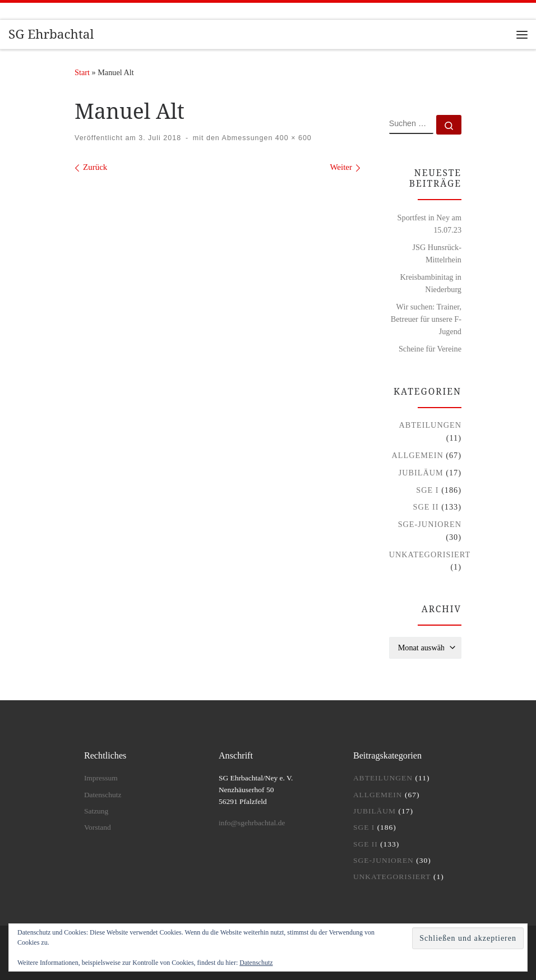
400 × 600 (292, 138)
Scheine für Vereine (430, 349)
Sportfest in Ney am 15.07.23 (429, 224)
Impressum (101, 778)
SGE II (426, 507)
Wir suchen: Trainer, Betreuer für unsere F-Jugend (426, 319)
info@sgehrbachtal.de (252, 823)
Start (82, 72)
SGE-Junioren (430, 524)
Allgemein (418, 455)
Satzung (96, 811)
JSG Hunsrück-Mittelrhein (437, 253)
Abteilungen (430, 425)
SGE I (427, 490)
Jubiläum (421, 473)
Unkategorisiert (430, 554)
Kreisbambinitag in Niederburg (431, 283)
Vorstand (98, 827)
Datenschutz (256, 963)
